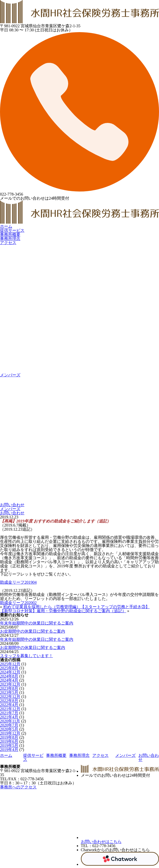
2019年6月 (9, 741)
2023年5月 (9, 692)
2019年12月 (10, 733)
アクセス (8, 243)
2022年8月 (9, 701)
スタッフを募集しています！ (26, 656)
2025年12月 (10, 664)
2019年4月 (9, 750)
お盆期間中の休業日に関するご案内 (33, 631)
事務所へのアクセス (18, 787)
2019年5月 (9, 745)
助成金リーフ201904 (18, 582)
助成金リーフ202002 (18, 603)
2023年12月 (10, 684)
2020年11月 (10, 721)
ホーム (6, 226)
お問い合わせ (12, 513)
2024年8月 (9, 676)
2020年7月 (9, 725)
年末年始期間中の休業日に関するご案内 (37, 623)
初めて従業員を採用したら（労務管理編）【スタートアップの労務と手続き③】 (76, 607)
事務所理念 (10, 239)
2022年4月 (9, 705)
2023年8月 (9, 688)
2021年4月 (9, 717)
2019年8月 (9, 737)
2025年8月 (9, 668)
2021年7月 (9, 713)
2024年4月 (9, 680)
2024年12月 (10, 672)
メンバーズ (10, 509)
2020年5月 (9, 729)
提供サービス (12, 230)
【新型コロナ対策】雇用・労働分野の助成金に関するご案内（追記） (63, 611)
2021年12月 (10, 709)
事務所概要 (10, 234)
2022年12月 (10, 697)
